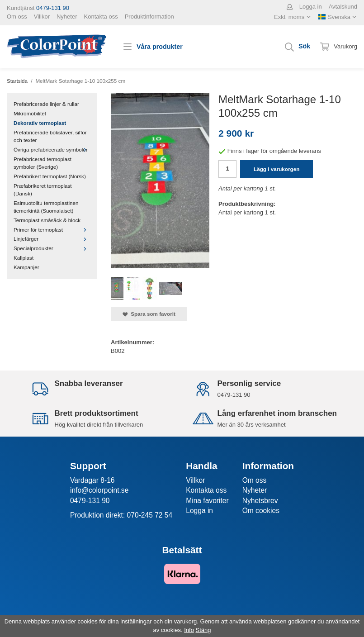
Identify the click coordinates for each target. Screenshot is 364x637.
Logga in (311, 7)
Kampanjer (26, 267)
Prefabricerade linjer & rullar (46, 104)
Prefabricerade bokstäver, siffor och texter (50, 136)
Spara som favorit (149, 314)
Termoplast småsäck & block (47, 220)
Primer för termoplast (52, 230)
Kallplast (24, 258)
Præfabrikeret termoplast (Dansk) (43, 190)
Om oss (17, 17)
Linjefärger (52, 239)
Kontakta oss (101, 17)
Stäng (203, 630)
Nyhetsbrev (260, 501)
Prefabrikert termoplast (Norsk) (50, 176)
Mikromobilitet (30, 113)
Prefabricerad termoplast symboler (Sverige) (43, 163)
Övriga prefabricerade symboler (52, 150)
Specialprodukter (52, 248)
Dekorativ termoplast (40, 123)
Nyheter (67, 17)
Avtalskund (343, 7)
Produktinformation (149, 17)
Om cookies (261, 511)
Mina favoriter (207, 501)
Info (189, 630)
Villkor (42, 17)
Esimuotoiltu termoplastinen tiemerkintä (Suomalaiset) (46, 207)
